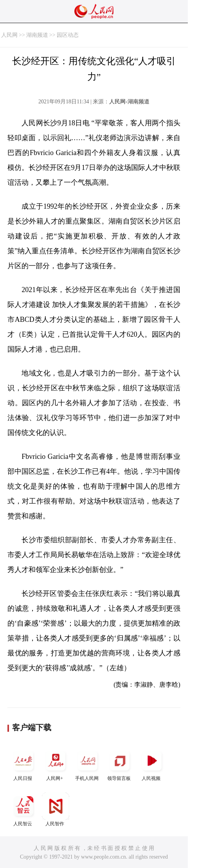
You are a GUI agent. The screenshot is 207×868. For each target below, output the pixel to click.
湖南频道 (37, 35)
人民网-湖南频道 (129, 102)
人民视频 (152, 764)
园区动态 (68, 35)
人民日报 (23, 764)
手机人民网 (88, 764)
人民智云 (23, 809)
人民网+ (56, 764)
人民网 (9, 35)
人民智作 (56, 809)
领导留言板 (120, 764)
